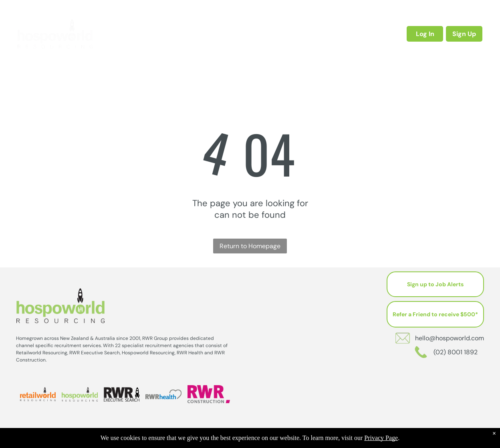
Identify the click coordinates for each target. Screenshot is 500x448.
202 (270, 440)
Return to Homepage (250, 246)
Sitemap (326, 440)
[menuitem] (145, 33)
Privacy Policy (297, 440)
